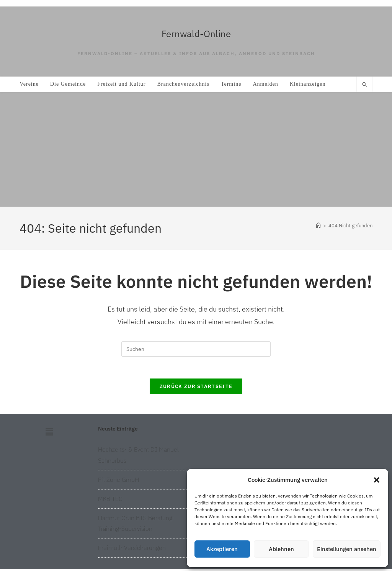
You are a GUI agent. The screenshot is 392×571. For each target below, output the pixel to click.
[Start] (318, 226)
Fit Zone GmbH (118, 481)
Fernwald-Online (196, 34)
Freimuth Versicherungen (132, 550)
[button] (377, 480)
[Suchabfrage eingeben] (196, 349)
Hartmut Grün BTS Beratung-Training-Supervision (136, 525)
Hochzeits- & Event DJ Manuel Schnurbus (138, 457)
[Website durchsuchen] (364, 85)
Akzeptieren (222, 549)
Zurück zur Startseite (196, 388)
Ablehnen (281, 549)
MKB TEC (110, 500)
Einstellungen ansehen (347, 549)
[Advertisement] (196, 149)
